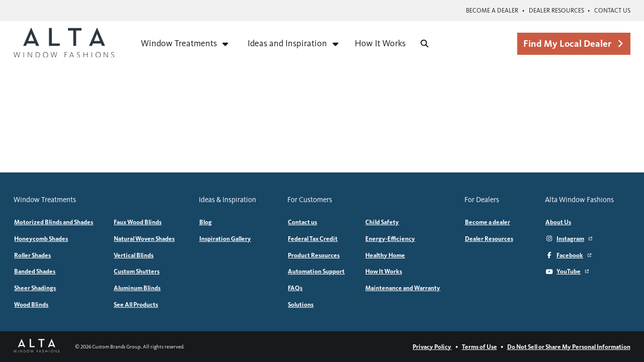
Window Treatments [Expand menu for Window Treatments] (185, 43)
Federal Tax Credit (313, 239)
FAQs (295, 288)
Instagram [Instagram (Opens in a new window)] (569, 239)
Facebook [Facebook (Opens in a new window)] (568, 255)
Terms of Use (479, 347)
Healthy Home (385, 255)
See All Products (136, 304)
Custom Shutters (137, 271)
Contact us (612, 10)
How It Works (380, 43)
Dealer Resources (556, 10)
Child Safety (382, 222)
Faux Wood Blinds (138, 222)
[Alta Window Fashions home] (64, 44)
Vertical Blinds (134, 255)
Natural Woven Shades (144, 239)
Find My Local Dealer (574, 43)
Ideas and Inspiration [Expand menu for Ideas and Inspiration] (294, 43)
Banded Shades (35, 271)
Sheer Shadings (35, 288)
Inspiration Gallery (225, 239)
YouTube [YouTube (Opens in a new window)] (567, 271)
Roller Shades (32, 255)
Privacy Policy (432, 347)
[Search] (425, 43)
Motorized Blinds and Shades (54, 222)
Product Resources (314, 255)
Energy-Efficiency (390, 239)
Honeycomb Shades (41, 239)
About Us (558, 222)
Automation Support (316, 271)
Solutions (301, 304)
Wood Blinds (31, 304)
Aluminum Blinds (137, 288)
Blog (206, 222)
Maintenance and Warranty (403, 288)
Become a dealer (492, 10)
